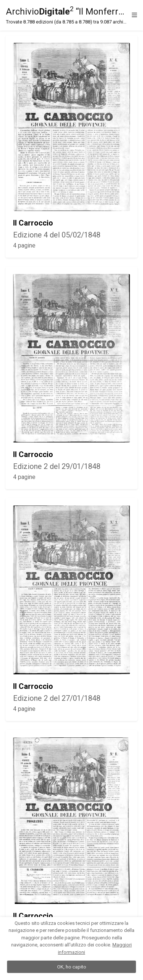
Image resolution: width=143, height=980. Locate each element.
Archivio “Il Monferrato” (67, 15)
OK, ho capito (72, 967)
